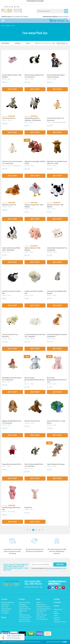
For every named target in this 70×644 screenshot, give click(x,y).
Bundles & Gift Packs (8, 602)
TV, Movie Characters (25, 617)
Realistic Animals (24, 602)
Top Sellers (5, 613)
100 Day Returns (41, 605)
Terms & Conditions (51, 568)
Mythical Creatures (25, 621)
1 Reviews (5, 203)
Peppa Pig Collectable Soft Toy (12, 464)
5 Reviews (27, 203)
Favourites (57, 618)
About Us (39, 602)
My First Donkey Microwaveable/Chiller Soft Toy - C (35, 380)
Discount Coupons (42, 619)
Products (22, 599)
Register (57, 613)
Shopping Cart (58, 609)
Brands (4, 617)
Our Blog (57, 599)
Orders (56, 615)
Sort (53, 43)
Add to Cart (12, 89)
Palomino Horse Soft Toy (32, 421)
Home (3, 26)
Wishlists (57, 620)
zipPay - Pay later (42, 615)
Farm (13, 26)
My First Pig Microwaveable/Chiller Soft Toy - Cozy (57, 380)
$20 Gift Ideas (5, 605)
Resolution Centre (60, 622)
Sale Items (5, 607)
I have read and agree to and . (48, 568)
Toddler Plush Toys (25, 609)
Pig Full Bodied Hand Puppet (56, 464)
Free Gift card (40, 617)
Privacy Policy (62, 568)
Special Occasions (24, 615)
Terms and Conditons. (28, 642)
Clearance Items (6, 609)
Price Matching (41, 611)
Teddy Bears (23, 605)
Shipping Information (43, 607)
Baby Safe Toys (24, 607)
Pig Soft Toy (28, 507)
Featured (4, 599)
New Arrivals (5, 611)
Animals (8, 26)
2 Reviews (5, 116)
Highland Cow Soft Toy (9, 205)
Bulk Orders (40, 613)
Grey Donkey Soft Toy (9, 118)
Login (56, 611)
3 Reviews (27, 116)
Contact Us (57, 602)
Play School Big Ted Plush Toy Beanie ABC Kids (13, 638)
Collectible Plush (24, 619)
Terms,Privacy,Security (43, 609)
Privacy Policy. (37, 642)
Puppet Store (23, 611)
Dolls (21, 613)
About (38, 599)
